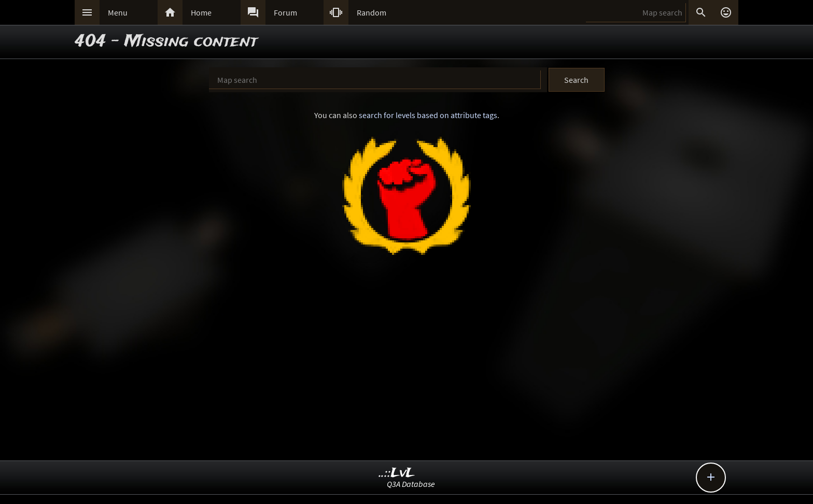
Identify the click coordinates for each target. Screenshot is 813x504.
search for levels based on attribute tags (428, 115)
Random (372, 12)
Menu (118, 12)
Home (201, 12)
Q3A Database (411, 484)
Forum (285, 12)
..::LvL (397, 473)
